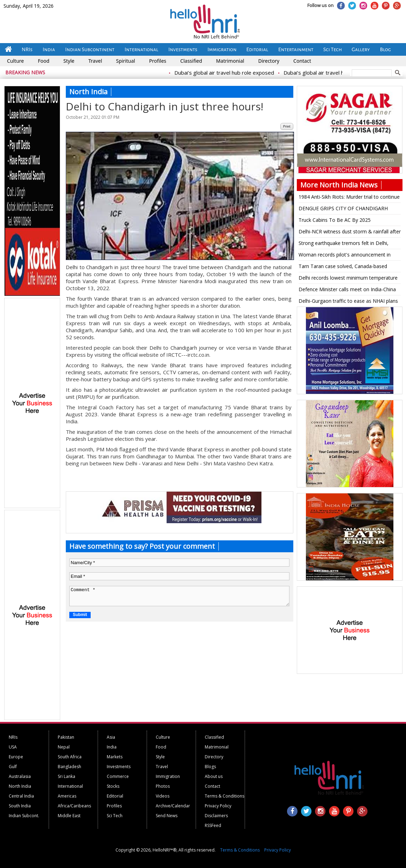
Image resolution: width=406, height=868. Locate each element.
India (49, 49)
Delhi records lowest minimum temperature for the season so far (348, 279)
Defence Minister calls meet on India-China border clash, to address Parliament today (347, 291)
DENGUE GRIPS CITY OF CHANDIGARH (343, 208)
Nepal (64, 747)
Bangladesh (69, 767)
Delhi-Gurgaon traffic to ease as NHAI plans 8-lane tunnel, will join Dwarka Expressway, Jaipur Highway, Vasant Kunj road (348, 302)
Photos (163, 786)
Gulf (13, 767)
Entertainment (296, 49)
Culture (15, 61)
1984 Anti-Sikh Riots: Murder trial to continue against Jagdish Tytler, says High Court (349, 198)
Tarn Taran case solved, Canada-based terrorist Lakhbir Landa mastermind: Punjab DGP (348, 267)
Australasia (20, 776)
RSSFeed (213, 825)
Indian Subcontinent (90, 49)
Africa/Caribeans (74, 806)
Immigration (222, 49)
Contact (302, 61)
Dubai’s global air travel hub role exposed (238, 73)
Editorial (257, 49)
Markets (115, 757)
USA (13, 747)
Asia (111, 737)
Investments (183, 49)
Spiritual (126, 61)
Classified (191, 61)
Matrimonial (230, 61)
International (141, 49)
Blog (386, 49)
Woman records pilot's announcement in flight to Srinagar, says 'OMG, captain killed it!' (347, 256)
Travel (95, 61)
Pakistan (66, 737)
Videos (163, 796)
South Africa (70, 757)
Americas (67, 796)
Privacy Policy (218, 806)
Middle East (69, 816)
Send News (167, 816)
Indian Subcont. (24, 816)
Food (44, 61)
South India (20, 806)
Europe (16, 757)
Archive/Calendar (173, 806)
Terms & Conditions (225, 796)
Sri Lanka (66, 776)
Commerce (118, 776)
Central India (21, 796)
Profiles (158, 61)
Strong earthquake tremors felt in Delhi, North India (344, 244)
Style (69, 61)
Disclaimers (216, 816)
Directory (269, 61)
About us (214, 776)
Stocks (113, 786)
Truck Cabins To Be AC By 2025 (335, 220)
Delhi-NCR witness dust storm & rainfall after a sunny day (350, 233)
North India (20, 786)
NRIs (27, 49)
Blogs (210, 767)
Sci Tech (333, 49)
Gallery (361, 49)
